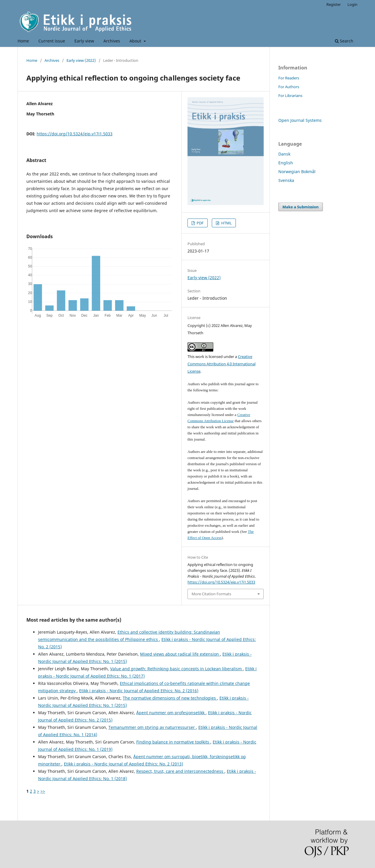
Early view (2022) (81, 60)
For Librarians (290, 96)
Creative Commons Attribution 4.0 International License (221, 364)
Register (334, 4)
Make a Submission (301, 207)
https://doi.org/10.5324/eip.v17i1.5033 (75, 134)
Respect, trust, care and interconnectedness (180, 771)
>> (43, 791)
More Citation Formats (211, 594)
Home (23, 41)
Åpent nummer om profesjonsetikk (171, 713)
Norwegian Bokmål (297, 172)
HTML (226, 223)
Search (344, 41)
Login (352, 4)
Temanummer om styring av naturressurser (152, 727)
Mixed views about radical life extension (180, 654)
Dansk (284, 154)
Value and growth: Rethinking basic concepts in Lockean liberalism (177, 669)
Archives (112, 41)
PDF (200, 223)
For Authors (289, 87)
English (286, 163)
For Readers (289, 78)
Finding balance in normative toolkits (173, 742)
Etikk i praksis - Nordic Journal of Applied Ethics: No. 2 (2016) (139, 691)
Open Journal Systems (300, 120)
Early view (84, 41)
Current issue (52, 41)
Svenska (286, 180)
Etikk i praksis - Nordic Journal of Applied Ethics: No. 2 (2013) (123, 764)
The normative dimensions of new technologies (170, 698)
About (136, 41)
